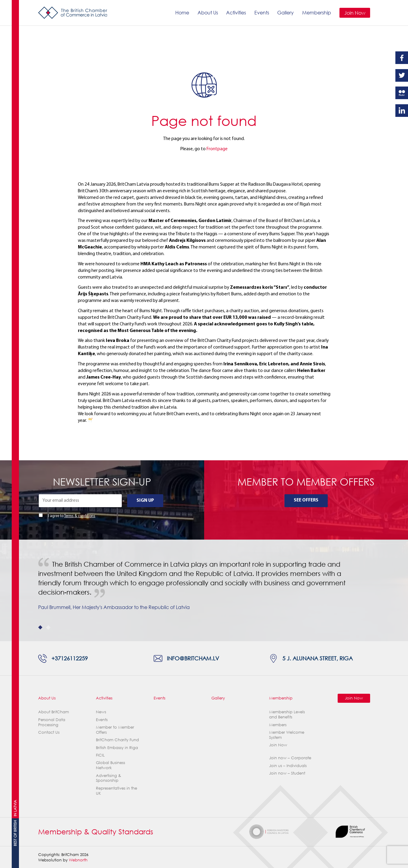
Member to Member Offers (115, 730)
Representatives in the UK (117, 791)
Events (262, 12)
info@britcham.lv (193, 658)
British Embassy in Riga (117, 748)
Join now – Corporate (290, 758)
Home (182, 12)
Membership (317, 12)
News (101, 712)
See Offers (306, 500)
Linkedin (402, 111)
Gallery (285, 12)
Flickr (402, 93)
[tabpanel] (204, 590)
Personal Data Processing (52, 722)
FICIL (100, 755)
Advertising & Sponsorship (109, 778)
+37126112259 (70, 658)
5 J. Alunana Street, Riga (318, 658)
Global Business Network (110, 765)
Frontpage (217, 149)
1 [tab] (40, 627)
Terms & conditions (80, 516)
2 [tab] (48, 627)
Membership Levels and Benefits (287, 714)
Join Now (355, 13)
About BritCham (54, 712)
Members (278, 725)
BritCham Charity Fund (117, 740)
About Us (208, 12)
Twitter (402, 75)
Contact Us (49, 732)
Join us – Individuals (288, 766)
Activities (236, 12)
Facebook (402, 58)
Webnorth (78, 860)
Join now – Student (287, 773)
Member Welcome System (287, 735)
